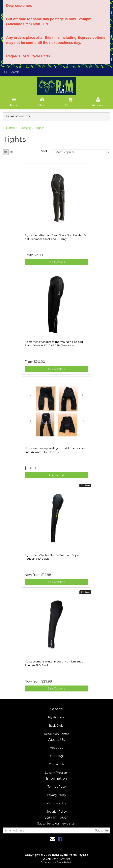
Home (10, 128)
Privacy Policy (56, 795)
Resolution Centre (56, 734)
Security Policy (56, 812)
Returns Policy (57, 803)
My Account (56, 717)
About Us (56, 748)
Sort (44, 151)
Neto (70, 862)
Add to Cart (56, 475)
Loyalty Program (56, 773)
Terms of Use (57, 787)
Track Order (57, 726)
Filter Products (18, 116)
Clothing (25, 128)
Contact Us (57, 764)
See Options (56, 262)
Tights (40, 128)
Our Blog (56, 756)
